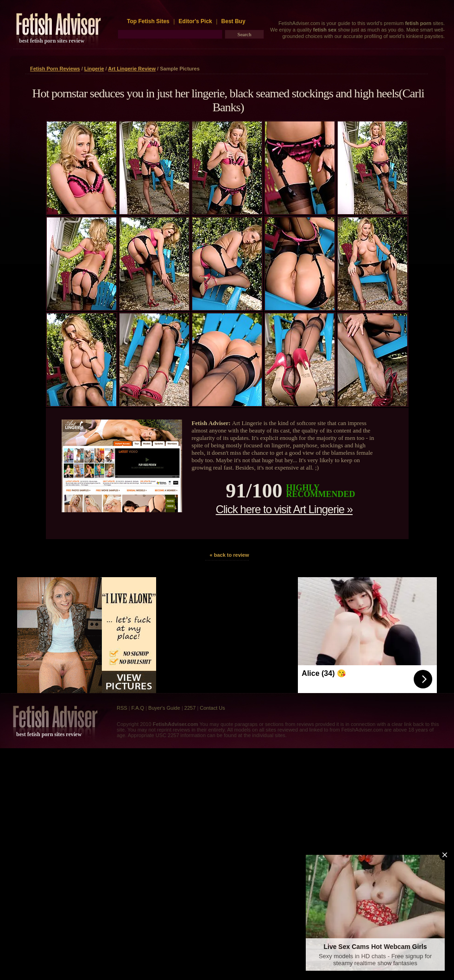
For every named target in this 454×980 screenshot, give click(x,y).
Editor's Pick (195, 21)
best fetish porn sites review (52, 41)
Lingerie (94, 69)
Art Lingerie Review (132, 69)
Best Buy (233, 21)
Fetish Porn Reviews (55, 69)
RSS (122, 708)
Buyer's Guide (164, 708)
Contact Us (212, 708)
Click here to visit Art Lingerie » (284, 509)
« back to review (230, 555)
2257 (190, 708)
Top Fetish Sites (149, 21)
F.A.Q (138, 708)
